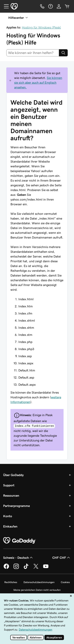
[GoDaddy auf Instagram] (16, 568)
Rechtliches (11, 582)
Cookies (65, 582)
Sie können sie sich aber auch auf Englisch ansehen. (38, 82)
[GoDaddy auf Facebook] (6, 568)
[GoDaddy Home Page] (20, 541)
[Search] (63, 53)
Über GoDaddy (13, 475)
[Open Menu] (5, 6)
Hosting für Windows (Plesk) (41, 27)
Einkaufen (10, 526)
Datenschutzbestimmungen (39, 582)
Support (9, 485)
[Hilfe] (51, 6)
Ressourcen (11, 495)
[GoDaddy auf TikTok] (26, 568)
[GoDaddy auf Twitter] (36, 568)
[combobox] (33, 53)
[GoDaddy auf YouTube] (46, 568)
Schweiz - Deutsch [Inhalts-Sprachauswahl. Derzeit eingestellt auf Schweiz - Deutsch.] (18, 558)
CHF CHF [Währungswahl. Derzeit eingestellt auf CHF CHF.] (62, 558)
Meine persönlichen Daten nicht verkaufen (37, 590)
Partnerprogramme (16, 506)
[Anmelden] (59, 6)
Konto (8, 516)
